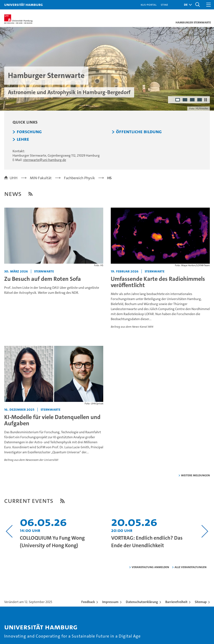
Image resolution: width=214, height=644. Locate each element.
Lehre (23, 139)
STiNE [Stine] (164, 4)
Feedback (88, 602)
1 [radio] (178, 100)
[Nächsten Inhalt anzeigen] (205, 531)
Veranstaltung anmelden (150, 567)
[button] (187, 5)
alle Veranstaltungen (190, 567)
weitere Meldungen (195, 475)
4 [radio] (200, 100)
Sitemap (201, 602)
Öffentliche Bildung (139, 132)
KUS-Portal (149, 4)
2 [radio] (185, 100)
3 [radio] (193, 100)
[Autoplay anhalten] (206, 100)
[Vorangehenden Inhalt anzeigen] (9, 531)
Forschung (29, 132)
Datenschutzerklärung (142, 602)
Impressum (110, 602)
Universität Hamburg (24, 4)
